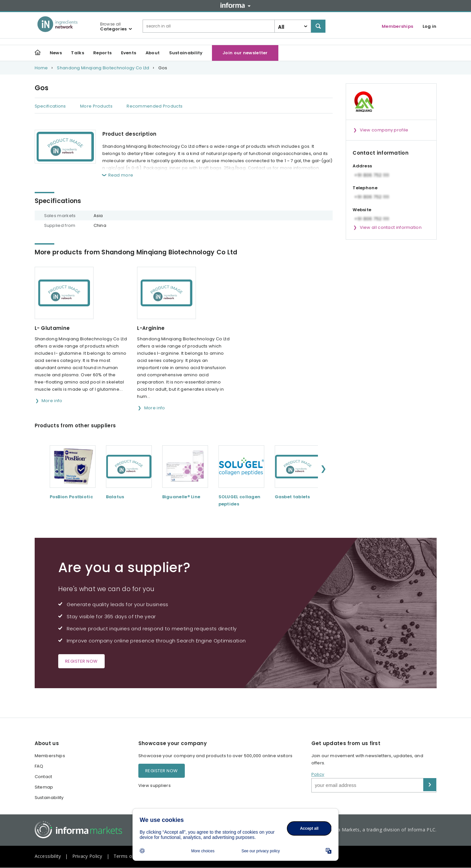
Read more (121, 175)
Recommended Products (155, 106)
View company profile (384, 130)
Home (41, 68)
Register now (81, 661)
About (153, 53)
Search (318, 26)
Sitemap (44, 787)
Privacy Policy (87, 856)
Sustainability (186, 53)
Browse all (113, 26)
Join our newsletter (245, 53)
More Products (96, 106)
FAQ (39, 766)
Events (129, 53)
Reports (102, 53)
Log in (430, 26)
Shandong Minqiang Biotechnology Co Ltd (103, 68)
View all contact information (391, 227)
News (56, 53)
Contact (44, 777)
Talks (78, 53)
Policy (318, 774)
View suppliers (155, 785)
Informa (235, 5)
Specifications (50, 106)
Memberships (397, 26)
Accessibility (48, 856)
